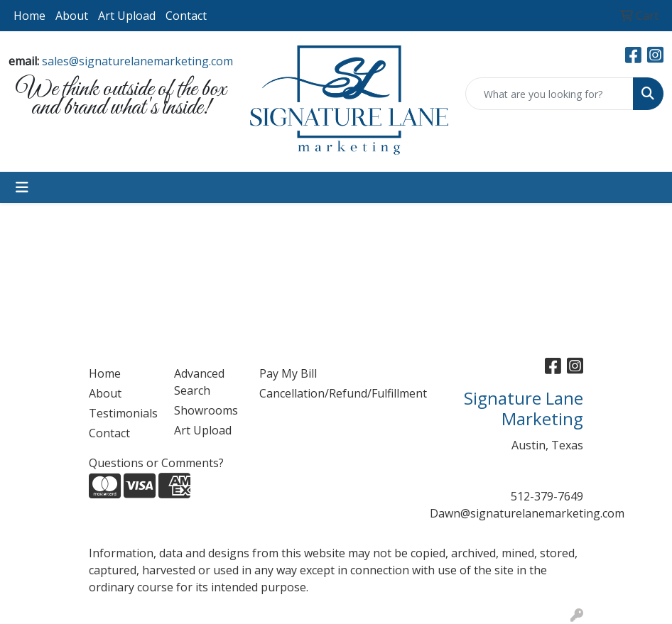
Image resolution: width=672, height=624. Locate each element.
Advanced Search (199, 382)
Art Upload (127, 16)
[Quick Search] (549, 94)
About (72, 16)
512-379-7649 (547, 496)
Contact (186, 16)
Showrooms (206, 410)
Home (29, 16)
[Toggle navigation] (22, 187)
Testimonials (123, 413)
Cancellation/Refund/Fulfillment (293, 393)
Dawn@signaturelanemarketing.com (527, 513)
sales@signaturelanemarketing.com (137, 61)
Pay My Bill (288, 373)
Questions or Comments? (156, 463)
